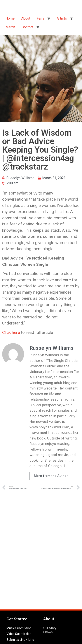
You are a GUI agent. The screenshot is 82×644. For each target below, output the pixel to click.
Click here (11, 332)
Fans (40, 18)
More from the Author (51, 476)
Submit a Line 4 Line (20, 640)
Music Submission (19, 628)
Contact (27, 27)
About (26, 18)
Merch (10, 27)
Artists (62, 18)
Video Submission (19, 634)
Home (10, 18)
